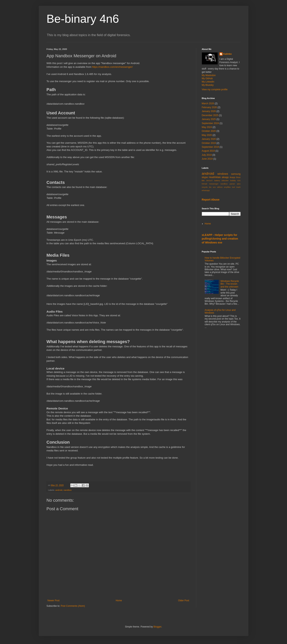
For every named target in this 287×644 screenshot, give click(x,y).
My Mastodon (209, 75)
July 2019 (207, 155)
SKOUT (209, 180)
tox (203, 180)
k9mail (205, 184)
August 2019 (208, 151)
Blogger (157, 627)
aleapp (225, 177)
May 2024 (207, 127)
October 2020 (209, 131)
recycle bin (207, 187)
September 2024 (210, 123)
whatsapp (206, 190)
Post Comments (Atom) (73, 606)
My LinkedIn (208, 82)
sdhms (220, 187)
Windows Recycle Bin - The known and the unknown (230, 284)
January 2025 (209, 119)
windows (223, 174)
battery (217, 180)
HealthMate (215, 177)
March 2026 (208, 103)
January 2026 (209, 111)
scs (214, 187)
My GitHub (207, 78)
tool (234, 187)
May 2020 (207, 135)
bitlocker (225, 180)
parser (232, 184)
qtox (239, 184)
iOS (239, 180)
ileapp (233, 177)
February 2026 (209, 107)
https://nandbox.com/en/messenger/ (112, 67)
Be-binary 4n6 (83, 19)
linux (238, 177)
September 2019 (210, 147)
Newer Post (54, 601)
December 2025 (210, 115)
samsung (236, 174)
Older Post (184, 601)
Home (119, 601)
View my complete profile (215, 90)
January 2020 (209, 139)
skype (205, 177)
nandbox (67, 490)
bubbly (233, 180)
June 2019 (207, 159)
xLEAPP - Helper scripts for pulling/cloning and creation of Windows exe (220, 239)
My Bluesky (208, 85)
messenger (214, 184)
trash (238, 187)
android (59, 490)
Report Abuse (211, 200)
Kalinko (228, 54)
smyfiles (227, 187)
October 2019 (209, 143)
